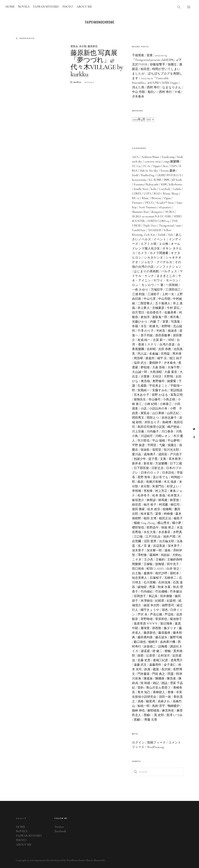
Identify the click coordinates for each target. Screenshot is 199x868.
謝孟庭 (145, 651)
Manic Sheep (171, 194)
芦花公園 (156, 614)
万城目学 (157, 290)
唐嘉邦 (150, 358)
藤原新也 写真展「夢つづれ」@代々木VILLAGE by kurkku (97, 64)
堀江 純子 (176, 358)
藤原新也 (93, 46)
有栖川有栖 (154, 482)
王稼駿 (148, 564)
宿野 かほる (160, 395)
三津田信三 (173, 290)
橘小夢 (177, 523)
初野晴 (166, 326)
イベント (160, 239)
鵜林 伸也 (138, 711)
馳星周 (151, 701)
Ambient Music (150, 157)
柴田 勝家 (138, 509)
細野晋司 (168, 605)
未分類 (83, 46)
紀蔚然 (171, 601)
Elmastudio (99, 860)
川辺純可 (147, 436)
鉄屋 (147, 669)
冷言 (144, 326)
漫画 (167, 550)
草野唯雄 (147, 619)
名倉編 (154, 354)
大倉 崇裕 (159, 367)
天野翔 (168, 377)
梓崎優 (168, 514)
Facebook (194, 437)
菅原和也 (161, 619)
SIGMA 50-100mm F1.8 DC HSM (152, 216)
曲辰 (141, 482)
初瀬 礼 (154, 326)
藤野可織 (176, 637)
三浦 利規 (138, 294)
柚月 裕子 (150, 505)
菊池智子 (176, 619)
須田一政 (165, 697)
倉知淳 (145, 317)
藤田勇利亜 (145, 637)
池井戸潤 (169, 537)
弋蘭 (162, 445)
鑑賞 (156, 669)
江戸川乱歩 (153, 537)
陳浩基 (171, 678)
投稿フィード (157, 743)
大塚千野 (174, 367)
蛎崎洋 (153, 642)
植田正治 (165, 518)
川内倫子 (153, 431)
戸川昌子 (176, 454)
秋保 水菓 (164, 587)
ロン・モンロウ (143, 285)
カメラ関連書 (159, 253)
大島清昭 (156, 372)
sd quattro (165, 207)
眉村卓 (174, 573)
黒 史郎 (159, 715)
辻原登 (151, 656)
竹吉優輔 (161, 592)
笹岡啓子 (140, 596)
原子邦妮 (147, 335)
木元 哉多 (170, 482)
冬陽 (135, 326)
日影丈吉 (158, 468)
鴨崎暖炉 (174, 706)
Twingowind (166, 226)
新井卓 (137, 463)
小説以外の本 (158, 409)
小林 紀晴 (151, 404)
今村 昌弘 (173, 308)
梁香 (158, 514)
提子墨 (153, 459)
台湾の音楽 (167, 345)
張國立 (172, 445)
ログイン (138, 743)
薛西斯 (157, 628)
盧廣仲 (148, 573)
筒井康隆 (166, 596)
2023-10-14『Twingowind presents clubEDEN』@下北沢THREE (157, 60)
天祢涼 (157, 377)
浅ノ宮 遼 (144, 546)
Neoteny (157, 198)
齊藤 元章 (151, 720)
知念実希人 (140, 578)
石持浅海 (164, 582)
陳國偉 (160, 678)
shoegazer (157, 212)
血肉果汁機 (168, 642)
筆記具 (153, 596)
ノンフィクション (169, 267)
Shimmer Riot (140, 212)
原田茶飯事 (163, 335)
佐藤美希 (170, 312)
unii (178, 226)
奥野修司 (159, 381)
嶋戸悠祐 (173, 427)
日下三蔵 (176, 463)
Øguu (167, 198)
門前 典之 (159, 674)
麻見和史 (168, 711)
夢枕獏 (145, 367)
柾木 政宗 (154, 509)
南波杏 (172, 331)
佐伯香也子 (154, 312)
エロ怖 (164, 244)
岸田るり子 (152, 422)
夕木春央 (170, 363)
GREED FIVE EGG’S (169, 175)
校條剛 (167, 509)
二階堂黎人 (145, 303)
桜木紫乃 (147, 514)
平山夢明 (174, 441)
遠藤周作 (155, 665)
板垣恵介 (138, 500)
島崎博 (167, 422)
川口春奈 (167, 431)
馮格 (141, 701)
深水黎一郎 (154, 550)
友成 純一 (144, 340)
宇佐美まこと (158, 386)
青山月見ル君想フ (158, 688)
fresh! (135, 175)
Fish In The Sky (149, 171)
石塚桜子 (156, 578)
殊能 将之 (168, 528)
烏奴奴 (165, 555)
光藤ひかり (140, 322)
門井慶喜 (144, 674)
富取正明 (177, 395)
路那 (141, 656)
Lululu (177, 189)
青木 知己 (144, 692)
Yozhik (162, 235)
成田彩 (163, 454)
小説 (144, 409)
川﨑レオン (163, 436)
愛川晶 (137, 454)
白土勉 (137, 573)
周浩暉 (138, 358)
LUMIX (137, 194)
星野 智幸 (144, 477)
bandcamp (168, 157)
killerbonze (176, 184)
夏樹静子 (155, 363)
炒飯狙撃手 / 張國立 (163, 64)
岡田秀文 (138, 418)
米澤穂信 (147, 601)
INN (166, 180)
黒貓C (138, 720)
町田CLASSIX (155, 569)
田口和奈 (138, 569)
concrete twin (153, 162)
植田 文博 (150, 518)
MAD (157, 194)
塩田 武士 (140, 363)
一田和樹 (172, 285)
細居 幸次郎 (152, 605)
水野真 (177, 532)
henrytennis (139, 180)
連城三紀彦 (160, 660)
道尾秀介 (177, 660)
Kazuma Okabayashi (146, 184)
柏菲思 (137, 505)
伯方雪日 (138, 312)
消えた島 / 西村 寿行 (146, 87)
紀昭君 (160, 601)
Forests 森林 (168, 171)
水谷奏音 (164, 532)
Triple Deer (150, 226)
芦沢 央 (143, 614)
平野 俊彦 (138, 445)
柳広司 (175, 505)
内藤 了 (155, 322)
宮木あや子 (142, 395)
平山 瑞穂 (159, 441)
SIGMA (170, 212)
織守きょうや (150, 610)
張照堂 (157, 450)
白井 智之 (173, 569)
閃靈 (171, 674)
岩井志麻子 (169, 418)
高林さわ (164, 701)
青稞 (171, 692)
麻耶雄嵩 (153, 711)
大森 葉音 (171, 372)
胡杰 (165, 610)
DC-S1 (147, 166)
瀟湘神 (154, 555)
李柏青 (148, 491)
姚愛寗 (172, 381)
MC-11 (136, 198)
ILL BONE (155, 180)
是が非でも (161, 477)
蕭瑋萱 (145, 628)
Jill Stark (177, 180)
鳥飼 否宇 (159, 706)
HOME (10, 7)
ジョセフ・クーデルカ (157, 262)
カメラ (142, 253)
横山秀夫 (163, 523)
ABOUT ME (84, 7)
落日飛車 (166, 624)
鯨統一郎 (144, 706)
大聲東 (145, 377)
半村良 (161, 331)
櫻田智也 (138, 528)
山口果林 (158, 413)
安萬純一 (144, 390)
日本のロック (150, 473)
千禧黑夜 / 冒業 (142, 55)
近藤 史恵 (144, 660)
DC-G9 (136, 166)
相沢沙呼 (161, 573)
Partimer (137, 203)
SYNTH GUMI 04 (158, 221)
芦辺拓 (169, 614)
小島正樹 (169, 399)
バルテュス (169, 271)
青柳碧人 (159, 692)
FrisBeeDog (148, 175)
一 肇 (160, 285)
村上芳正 (161, 491)
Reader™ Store (165, 203)
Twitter (194, 429)
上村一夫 (168, 294)
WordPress (72, 860)
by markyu (76, 82)
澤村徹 (142, 555)
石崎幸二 (170, 578)
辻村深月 (164, 656)
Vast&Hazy (139, 230)
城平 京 (162, 358)
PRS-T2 (149, 203)
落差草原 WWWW (146, 624)
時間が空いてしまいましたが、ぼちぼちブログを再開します (157, 74)
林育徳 (174, 500)
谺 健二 (157, 651)
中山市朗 (164, 299)
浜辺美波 (159, 546)
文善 (163, 459)
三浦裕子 (153, 294)
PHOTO (68, 7)
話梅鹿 (163, 646)
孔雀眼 (142, 386)
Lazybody (165, 189)
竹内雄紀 (147, 592)
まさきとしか (166, 276)
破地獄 (142, 587)
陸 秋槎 (145, 683)
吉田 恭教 (165, 349)
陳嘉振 (148, 678)
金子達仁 (170, 665)
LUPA (148, 194)
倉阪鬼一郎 (160, 317)
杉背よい (173, 486)
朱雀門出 (158, 486)
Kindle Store (141, 189)
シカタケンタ (154, 258)
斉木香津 (175, 459)
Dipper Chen (160, 166)
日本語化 (168, 473)
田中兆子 (173, 564)
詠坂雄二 (150, 646)
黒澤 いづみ (175, 715)
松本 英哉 (159, 495)
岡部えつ (153, 418)
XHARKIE (155, 230)
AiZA (135, 157)
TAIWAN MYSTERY (46, 7)
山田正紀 (173, 413)
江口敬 (138, 537)
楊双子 (178, 518)
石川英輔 (150, 582)
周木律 (177, 354)
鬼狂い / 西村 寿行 (160, 92)
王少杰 (149, 560)
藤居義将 (164, 633)
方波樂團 (161, 463)
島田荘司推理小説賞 (151, 427)
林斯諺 (151, 500)
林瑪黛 (163, 500)
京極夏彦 (158, 308)
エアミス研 (149, 244)
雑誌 (164, 683)
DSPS (174, 166)
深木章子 (174, 546)
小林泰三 (166, 404)
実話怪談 (176, 390)
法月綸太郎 (167, 541)
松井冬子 (144, 495)
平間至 (152, 445)
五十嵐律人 (163, 303)
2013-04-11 (89, 82)
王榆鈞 (160, 560)
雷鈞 (141, 688)
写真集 (176, 322)
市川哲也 (144, 441)
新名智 (148, 463)
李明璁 (137, 491)
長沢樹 (166, 669)
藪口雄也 (140, 642)
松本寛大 (174, 495)
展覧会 (74, 46)
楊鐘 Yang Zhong (144, 523)
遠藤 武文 (140, 665)
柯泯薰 (163, 505)
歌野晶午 (153, 528)
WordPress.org (155, 747)
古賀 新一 (159, 340)
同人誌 (142, 354)
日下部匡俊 (141, 468)
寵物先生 (140, 399)
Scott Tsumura (148, 207)
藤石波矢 (161, 637)
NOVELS (24, 7)
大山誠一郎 (140, 372)
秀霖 (152, 587)
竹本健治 (176, 592)
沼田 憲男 (150, 541)
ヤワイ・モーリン (166, 280)
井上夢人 (144, 308)
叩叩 (171, 340)
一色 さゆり (140, 290)
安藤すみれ (160, 390)
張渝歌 (145, 450)
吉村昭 (151, 349)
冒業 (165, 322)
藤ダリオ (170, 628)
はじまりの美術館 (146, 271)
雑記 (156, 683)
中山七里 (150, 299)
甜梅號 (160, 564)
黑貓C (148, 715)
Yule (171, 235)
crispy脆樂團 (171, 162)
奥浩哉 (145, 381)
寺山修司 (155, 399)
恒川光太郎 (171, 450)
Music (145, 198)
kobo (154, 189)
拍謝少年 (140, 459)
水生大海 (150, 532)
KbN (164, 184)
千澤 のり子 (146, 331)
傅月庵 (174, 317)
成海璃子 (150, 454)
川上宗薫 (138, 431)
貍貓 (168, 651)
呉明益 (165, 354)
